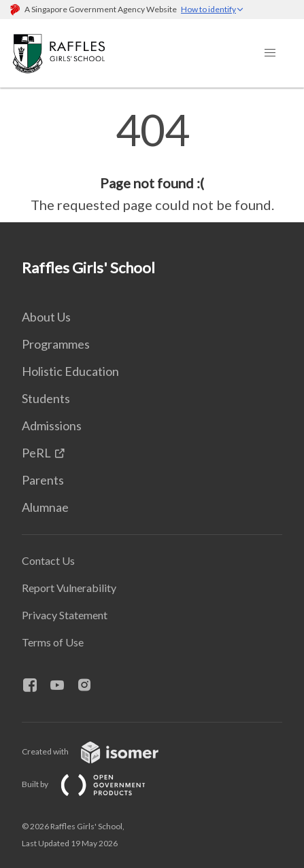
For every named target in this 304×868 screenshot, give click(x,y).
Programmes (56, 344)
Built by (95, 784)
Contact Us (48, 560)
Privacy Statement (65, 615)
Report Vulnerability (69, 588)
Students (46, 398)
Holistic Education (70, 371)
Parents (43, 480)
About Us (46, 317)
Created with (101, 751)
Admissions (52, 426)
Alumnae (45, 507)
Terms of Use (53, 642)
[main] (152, 162)
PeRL (36, 453)
